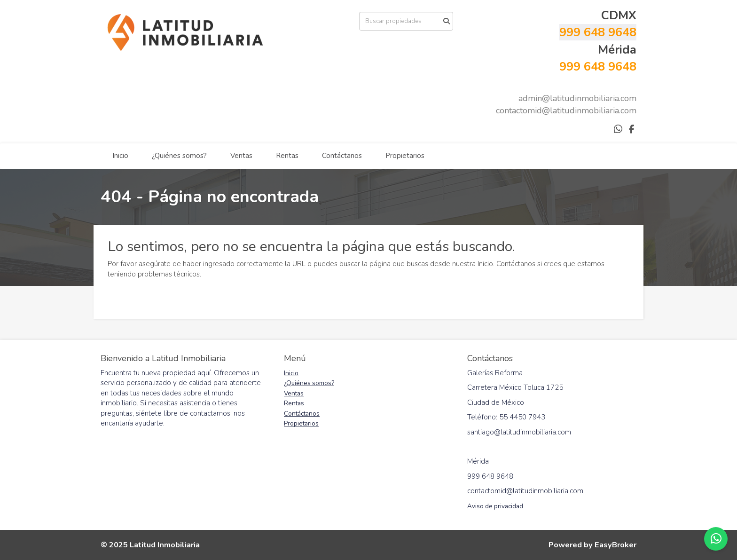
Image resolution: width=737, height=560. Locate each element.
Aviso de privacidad (495, 506)
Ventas (241, 156)
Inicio (120, 156)
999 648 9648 (598, 32)
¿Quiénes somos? (179, 156)
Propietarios (405, 156)
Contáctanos (342, 156)
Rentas (287, 156)
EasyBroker (615, 545)
